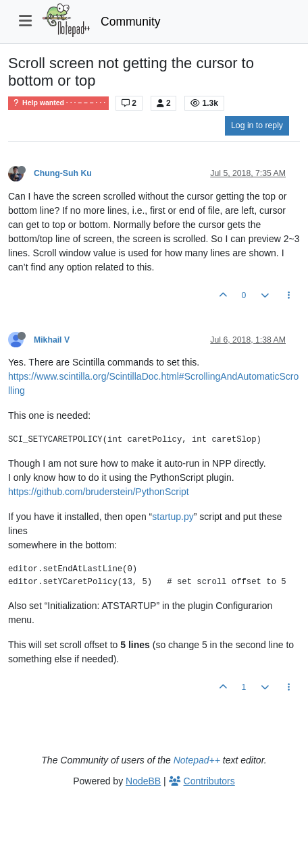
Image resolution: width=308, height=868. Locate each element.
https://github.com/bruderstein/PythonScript (99, 492)
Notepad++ (197, 760)
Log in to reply (257, 125)
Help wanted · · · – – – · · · (58, 103)
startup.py (173, 517)
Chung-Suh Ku (63, 173)
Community (131, 22)
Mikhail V (52, 340)
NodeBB (143, 781)
